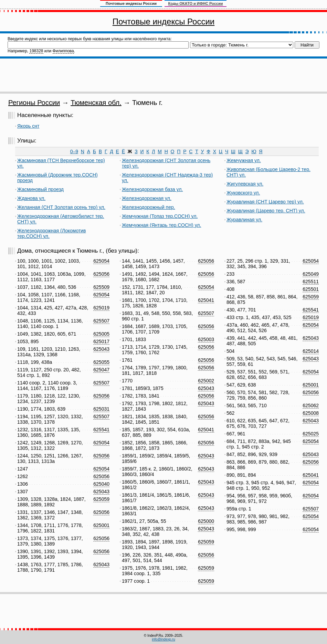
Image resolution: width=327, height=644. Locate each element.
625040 (101, 484)
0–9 (74, 151)
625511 (311, 282)
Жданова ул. (31, 198)
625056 (101, 274)
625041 (206, 300)
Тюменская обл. (96, 103)
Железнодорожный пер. (149, 207)
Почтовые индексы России (163, 22)
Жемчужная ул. (244, 160)
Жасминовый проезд (40, 189)
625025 (311, 434)
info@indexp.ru (163, 639)
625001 (101, 525)
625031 (101, 409)
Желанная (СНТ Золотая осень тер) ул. (61, 207)
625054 (101, 261)
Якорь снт (28, 126)
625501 (311, 289)
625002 (206, 381)
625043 (101, 349)
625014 (311, 351)
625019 (101, 308)
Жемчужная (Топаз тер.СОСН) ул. (160, 216)
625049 (311, 274)
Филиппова (63, 51)
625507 (101, 321)
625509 (101, 287)
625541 (101, 430)
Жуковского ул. (243, 193)
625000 (206, 521)
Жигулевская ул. (245, 184)
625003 (206, 339)
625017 (101, 341)
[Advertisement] (163, 75)
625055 (101, 362)
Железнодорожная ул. (147, 198)
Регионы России (34, 103)
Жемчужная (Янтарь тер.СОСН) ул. (161, 225)
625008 (311, 413)
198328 (36, 51)
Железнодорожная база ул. (152, 189)
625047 (101, 370)
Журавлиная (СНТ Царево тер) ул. (265, 202)
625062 (311, 405)
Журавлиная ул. (244, 220)
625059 (101, 499)
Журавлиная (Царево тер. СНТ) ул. (266, 211)
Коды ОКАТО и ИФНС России (196, 3)
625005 (101, 334)
